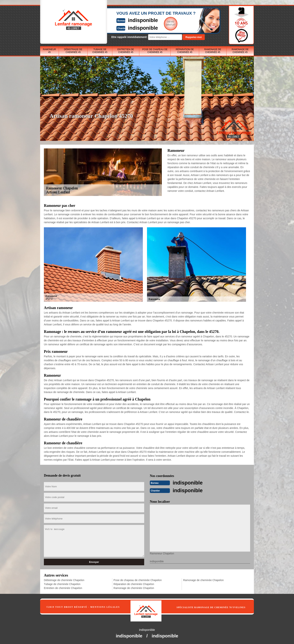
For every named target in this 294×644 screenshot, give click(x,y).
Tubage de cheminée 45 (100, 51)
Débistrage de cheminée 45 (73, 51)
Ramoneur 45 (49, 51)
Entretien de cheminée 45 (126, 51)
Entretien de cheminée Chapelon (63, 588)
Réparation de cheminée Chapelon (134, 584)
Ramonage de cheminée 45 (213, 51)
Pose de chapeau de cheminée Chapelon (138, 580)
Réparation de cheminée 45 (185, 51)
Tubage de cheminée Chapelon (62, 584)
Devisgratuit (164, 23)
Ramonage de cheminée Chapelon (134, 588)
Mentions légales (105, 607)
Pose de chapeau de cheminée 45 (155, 51)
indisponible (136, 20)
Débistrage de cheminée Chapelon (64, 580)
